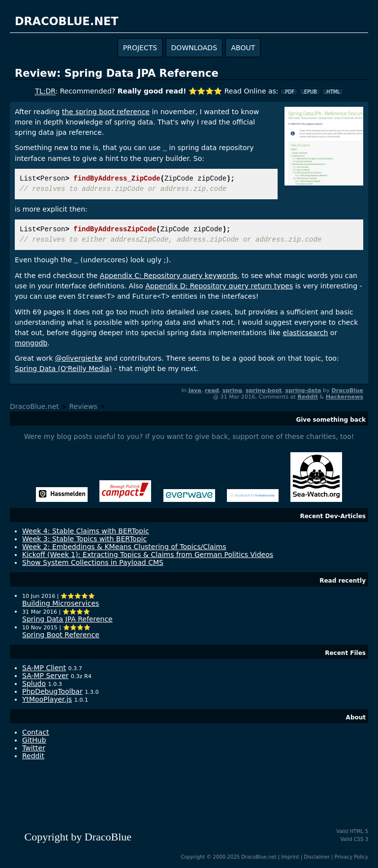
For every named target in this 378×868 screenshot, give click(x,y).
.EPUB (310, 92)
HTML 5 (359, 831)
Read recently (343, 581)
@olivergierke (79, 358)
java (195, 390)
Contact (35, 732)
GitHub (34, 740)
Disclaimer (317, 857)
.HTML (332, 92)
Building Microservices (61, 603)
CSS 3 (361, 839)
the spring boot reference (106, 112)
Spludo (34, 683)
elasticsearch (305, 333)
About (356, 717)
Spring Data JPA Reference (67, 619)
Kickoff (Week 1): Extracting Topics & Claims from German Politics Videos (148, 555)
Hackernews (345, 397)
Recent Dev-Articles (333, 516)
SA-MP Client (44, 668)
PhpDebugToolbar (52, 691)
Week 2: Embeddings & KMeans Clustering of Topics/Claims (124, 547)
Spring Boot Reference (61, 635)
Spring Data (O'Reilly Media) (63, 369)
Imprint (290, 857)
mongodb (31, 343)
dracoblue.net (66, 21)
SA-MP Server (45, 676)
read (212, 390)
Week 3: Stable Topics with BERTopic (84, 539)
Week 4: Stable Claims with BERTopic (86, 531)
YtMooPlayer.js (47, 699)
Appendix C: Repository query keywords (169, 276)
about (243, 48)
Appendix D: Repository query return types (219, 286)
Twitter (34, 748)
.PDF (289, 92)
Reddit (307, 397)
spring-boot (264, 390)
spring (232, 390)
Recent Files (345, 653)
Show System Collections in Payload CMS (93, 562)
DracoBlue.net (34, 406)
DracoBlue (347, 390)
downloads (194, 48)
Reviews (83, 406)
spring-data (303, 390)
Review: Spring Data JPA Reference (117, 73)
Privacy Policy (351, 857)
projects (140, 48)
